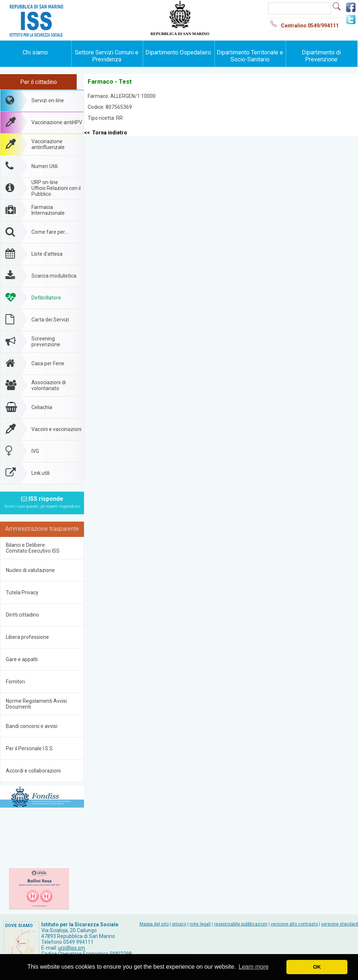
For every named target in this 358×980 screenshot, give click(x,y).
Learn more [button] (254, 967)
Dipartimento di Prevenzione (321, 56)
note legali (200, 924)
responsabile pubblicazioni (241, 924)
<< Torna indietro (106, 133)
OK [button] (317, 967)
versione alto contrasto (294, 924)
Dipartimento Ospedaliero (178, 52)
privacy (179, 924)
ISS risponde (42, 502)
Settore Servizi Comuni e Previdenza (107, 56)
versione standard (340, 924)
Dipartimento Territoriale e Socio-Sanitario (250, 56)
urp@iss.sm (72, 948)
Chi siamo (35, 52)
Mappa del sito (154, 924)
